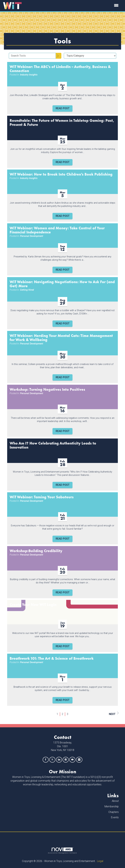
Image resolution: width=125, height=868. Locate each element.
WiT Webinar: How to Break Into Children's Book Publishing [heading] (61, 174)
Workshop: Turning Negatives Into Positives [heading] (47, 389)
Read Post (63, 108)
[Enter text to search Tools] (32, 56)
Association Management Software (62, 850)
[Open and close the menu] (72, 6)
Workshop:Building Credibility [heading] (36, 551)
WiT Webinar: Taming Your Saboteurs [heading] (42, 497)
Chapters (114, 812)
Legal (100, 861)
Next (114, 714)
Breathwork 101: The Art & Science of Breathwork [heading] (52, 658)
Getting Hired (27, 290)
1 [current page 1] (57, 714)
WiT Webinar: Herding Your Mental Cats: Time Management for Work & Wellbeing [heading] (61, 337)
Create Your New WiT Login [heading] (33, 604)
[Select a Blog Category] (90, 56)
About (115, 801)
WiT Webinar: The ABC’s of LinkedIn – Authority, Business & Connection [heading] (60, 68)
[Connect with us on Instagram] (66, 760)
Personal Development (32, 236)
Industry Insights (29, 75)
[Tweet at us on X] (52, 760)
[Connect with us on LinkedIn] (59, 760)
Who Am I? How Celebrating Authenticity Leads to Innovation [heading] (53, 445)
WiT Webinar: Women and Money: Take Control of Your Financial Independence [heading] (57, 230)
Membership (112, 806)
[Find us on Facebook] (46, 760)
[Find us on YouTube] (72, 760)
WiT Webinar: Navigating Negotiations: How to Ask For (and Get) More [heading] (62, 284)
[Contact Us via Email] (79, 760)
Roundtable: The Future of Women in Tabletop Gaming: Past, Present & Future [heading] (62, 122)
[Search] (59, 56)
